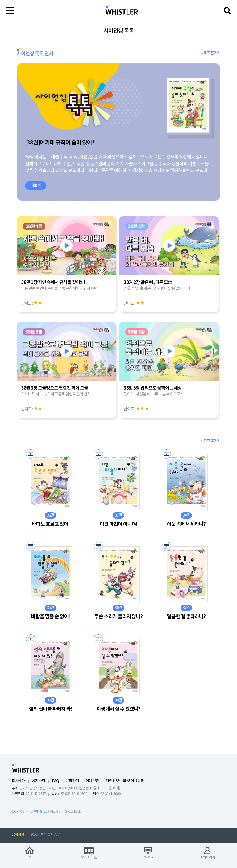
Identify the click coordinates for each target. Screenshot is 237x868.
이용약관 (92, 781)
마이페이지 (207, 858)
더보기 (36, 185)
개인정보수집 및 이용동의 (125, 781)
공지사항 (39, 781)
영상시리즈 (89, 858)
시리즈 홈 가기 (210, 53)
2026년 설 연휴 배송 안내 (47, 835)
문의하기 (72, 781)
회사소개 (19, 781)
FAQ (55, 781)
